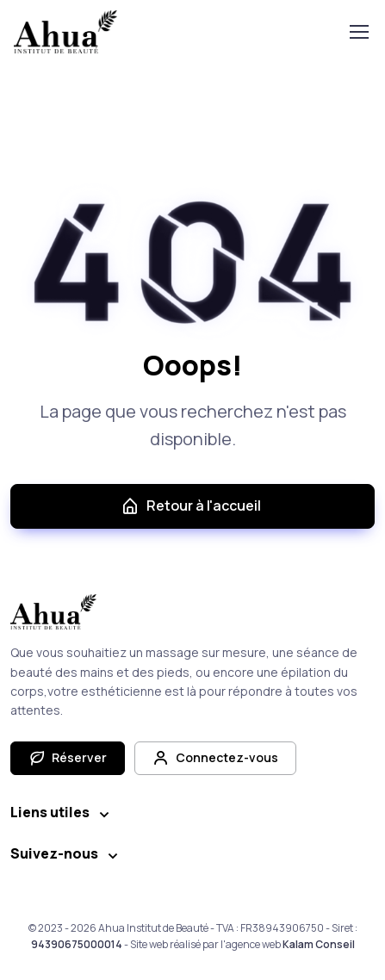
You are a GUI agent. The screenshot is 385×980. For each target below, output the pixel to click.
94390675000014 (77, 944)
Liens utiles (50, 812)
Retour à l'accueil (191, 506)
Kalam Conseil (319, 944)
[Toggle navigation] (358, 32)
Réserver (68, 758)
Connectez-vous (215, 758)
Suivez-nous (54, 853)
